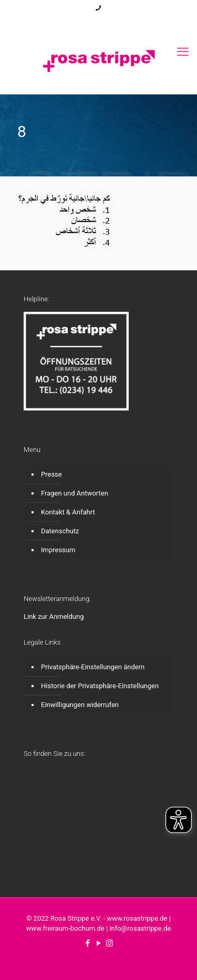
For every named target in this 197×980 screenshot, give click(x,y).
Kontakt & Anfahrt (68, 512)
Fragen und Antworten (75, 493)
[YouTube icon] (99, 22)
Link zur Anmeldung (54, 617)
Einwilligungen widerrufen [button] (80, 705)
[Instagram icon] (112, 22)
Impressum (58, 550)
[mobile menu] (183, 52)
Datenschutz (60, 531)
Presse (51, 474)
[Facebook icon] (86, 22)
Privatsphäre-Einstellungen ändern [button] (93, 667)
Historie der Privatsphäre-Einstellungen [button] (100, 686)
